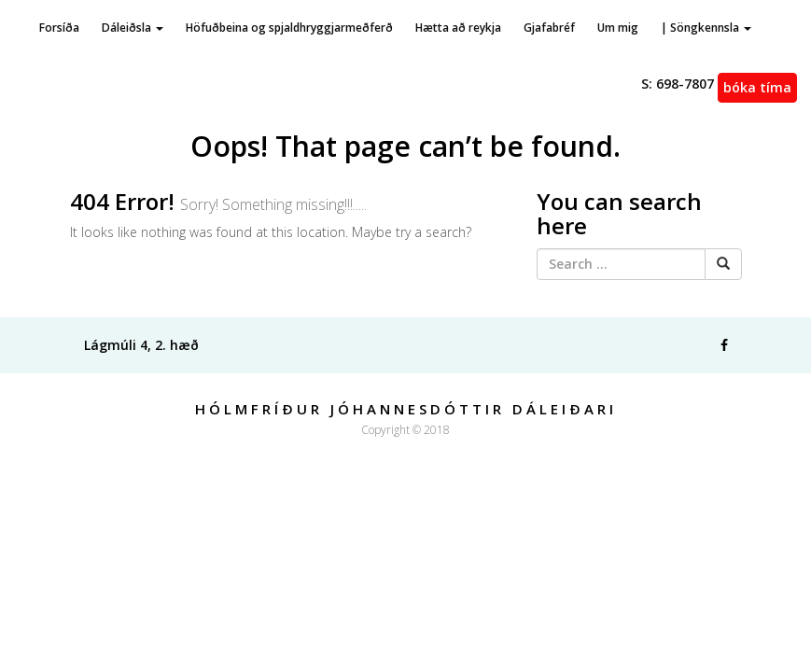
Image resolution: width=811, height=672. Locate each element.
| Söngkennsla (706, 28)
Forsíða (59, 28)
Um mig (618, 28)
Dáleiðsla (133, 28)
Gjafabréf (549, 28)
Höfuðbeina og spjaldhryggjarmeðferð (289, 28)
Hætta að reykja (458, 28)
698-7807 (678, 84)
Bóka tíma (757, 87)
